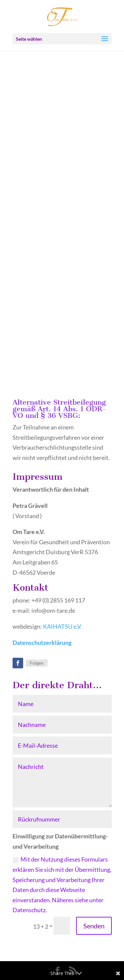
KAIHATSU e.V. (62, 626)
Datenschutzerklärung (42, 643)
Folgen (37, 663)
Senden (94, 926)
